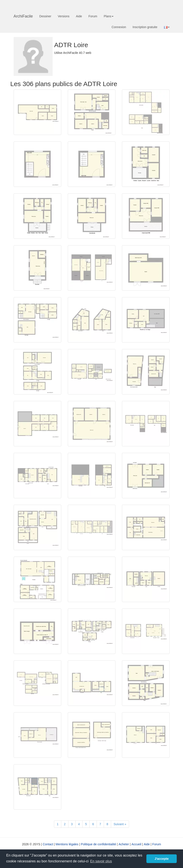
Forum (93, 16)
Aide (79, 16)
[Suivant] (120, 824)
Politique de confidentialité (98, 844)
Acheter (124, 844)
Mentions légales (67, 844)
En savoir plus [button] (101, 861)
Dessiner (45, 16)
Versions (64, 16)
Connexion (119, 27)
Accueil (136, 844)
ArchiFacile (23, 16)
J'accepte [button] (162, 859)
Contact (48, 844)
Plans (109, 16)
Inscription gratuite (145, 27)
